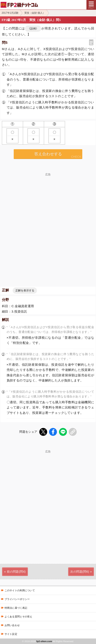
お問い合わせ (12, 625)
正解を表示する (25, 290)
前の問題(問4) (16, 572)
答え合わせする (48, 154)
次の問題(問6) (80, 572)
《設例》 (33, 29)
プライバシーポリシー (17, 599)
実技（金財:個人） (35, 13)
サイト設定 (11, 634)
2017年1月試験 (10, 13)
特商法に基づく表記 (16, 608)
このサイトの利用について (20, 590)
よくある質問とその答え (18, 617)
